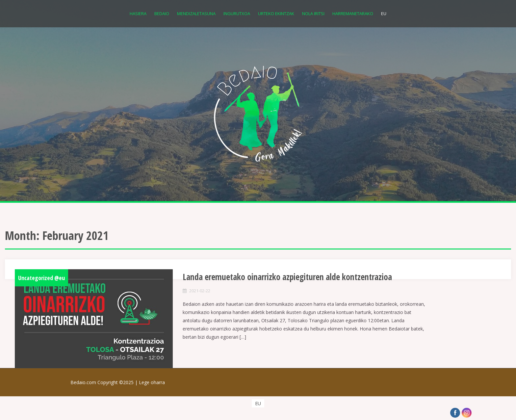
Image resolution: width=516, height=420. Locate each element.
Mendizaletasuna (196, 13)
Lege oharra (152, 382)
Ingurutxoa (237, 13)
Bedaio (162, 13)
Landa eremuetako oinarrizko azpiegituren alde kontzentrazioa (287, 277)
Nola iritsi (313, 13)
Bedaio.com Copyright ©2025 (105, 382)
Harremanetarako (353, 13)
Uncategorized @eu (41, 278)
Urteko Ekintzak (276, 13)
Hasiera (138, 13)
